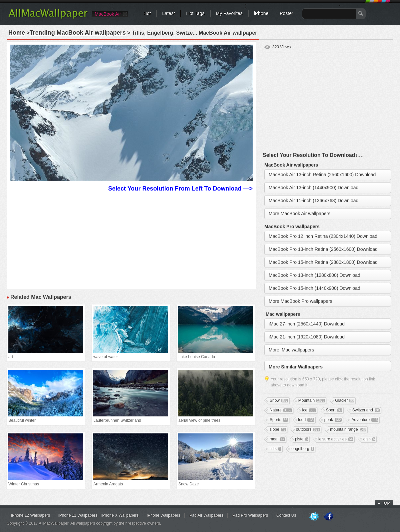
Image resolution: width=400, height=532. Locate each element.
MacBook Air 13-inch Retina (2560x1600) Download (322, 175)
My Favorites (229, 13)
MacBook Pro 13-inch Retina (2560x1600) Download (323, 249)
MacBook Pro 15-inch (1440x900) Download (314, 288)
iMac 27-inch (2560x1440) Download (307, 324)
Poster (286, 13)
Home (17, 33)
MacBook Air (108, 14)
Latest (168, 13)
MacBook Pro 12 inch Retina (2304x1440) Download (323, 236)
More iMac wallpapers (291, 350)
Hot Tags (195, 13)
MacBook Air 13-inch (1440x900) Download (313, 188)
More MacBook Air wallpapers (299, 214)
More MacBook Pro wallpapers (300, 301)
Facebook (329, 517)
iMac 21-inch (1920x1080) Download (307, 337)
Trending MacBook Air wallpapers (78, 33)
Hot (147, 13)
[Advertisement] (131, 240)
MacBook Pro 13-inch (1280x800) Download (314, 275)
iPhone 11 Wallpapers (78, 515)
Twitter (314, 517)
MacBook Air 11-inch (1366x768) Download (313, 201)
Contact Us (286, 515)
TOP (386, 503)
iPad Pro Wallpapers (250, 515)
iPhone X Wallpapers (120, 515)
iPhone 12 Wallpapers (30, 515)
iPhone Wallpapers (164, 515)
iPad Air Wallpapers (206, 515)
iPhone (261, 13)
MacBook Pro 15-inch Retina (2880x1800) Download (323, 262)
